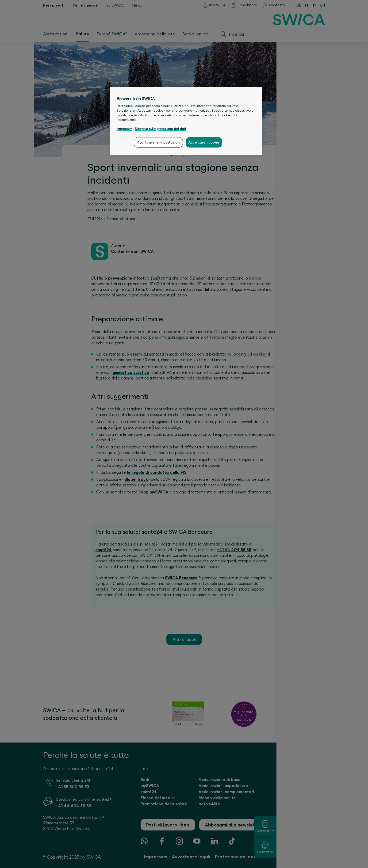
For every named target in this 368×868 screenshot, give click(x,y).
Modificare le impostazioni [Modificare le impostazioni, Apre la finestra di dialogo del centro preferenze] (158, 142)
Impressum (124, 129)
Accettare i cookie (204, 142)
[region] (186, 121)
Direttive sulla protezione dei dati (160, 129)
